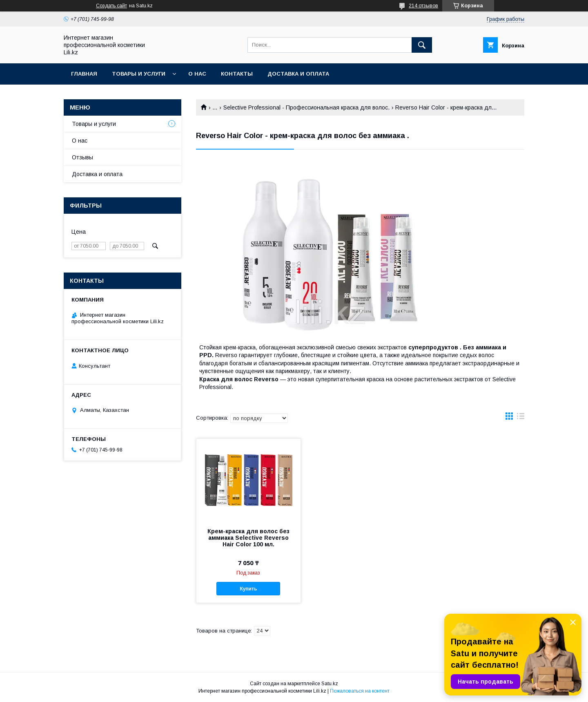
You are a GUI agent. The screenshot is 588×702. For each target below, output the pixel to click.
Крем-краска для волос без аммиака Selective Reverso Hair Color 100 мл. (248, 538)
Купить (248, 589)
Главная (84, 74)
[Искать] (422, 45)
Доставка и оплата (298, 74)
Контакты (237, 74)
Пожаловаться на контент (360, 691)
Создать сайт (111, 6)
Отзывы (82, 157)
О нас (197, 74)
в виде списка (521, 418)
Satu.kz (330, 684)
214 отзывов (423, 6)
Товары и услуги (139, 74)
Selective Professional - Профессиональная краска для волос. (306, 107)
